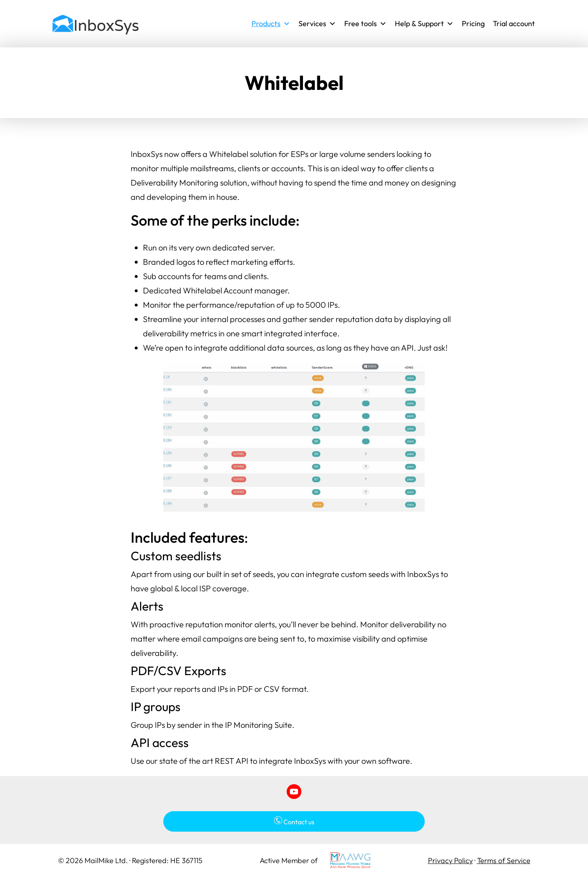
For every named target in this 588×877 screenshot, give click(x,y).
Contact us (294, 821)
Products (271, 24)
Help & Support (424, 24)
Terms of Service (504, 860)
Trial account (514, 23)
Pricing (473, 23)
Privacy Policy (450, 860)
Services (317, 24)
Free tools (365, 24)
